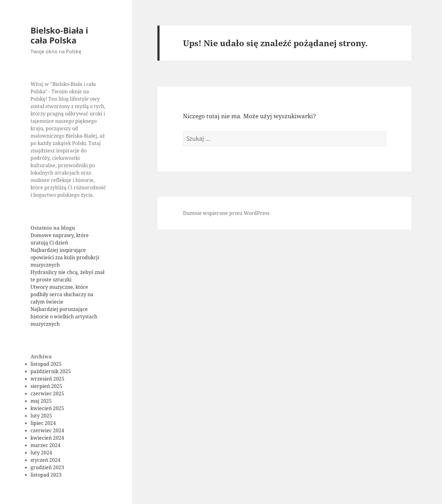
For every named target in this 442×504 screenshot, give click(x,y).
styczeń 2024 (45, 460)
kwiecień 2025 (47, 408)
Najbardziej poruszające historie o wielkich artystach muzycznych (64, 317)
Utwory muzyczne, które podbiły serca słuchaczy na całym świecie (62, 294)
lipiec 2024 (43, 423)
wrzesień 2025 (47, 379)
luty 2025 (41, 416)
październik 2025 (51, 371)
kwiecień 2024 (47, 438)
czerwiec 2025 (47, 393)
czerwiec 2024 (47, 430)
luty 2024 (41, 453)
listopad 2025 (46, 364)
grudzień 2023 (47, 467)
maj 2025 (41, 401)
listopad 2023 (46, 475)
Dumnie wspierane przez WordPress (226, 213)
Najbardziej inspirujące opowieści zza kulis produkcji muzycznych (65, 257)
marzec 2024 (45, 445)
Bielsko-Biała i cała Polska (59, 35)
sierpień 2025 (46, 386)
